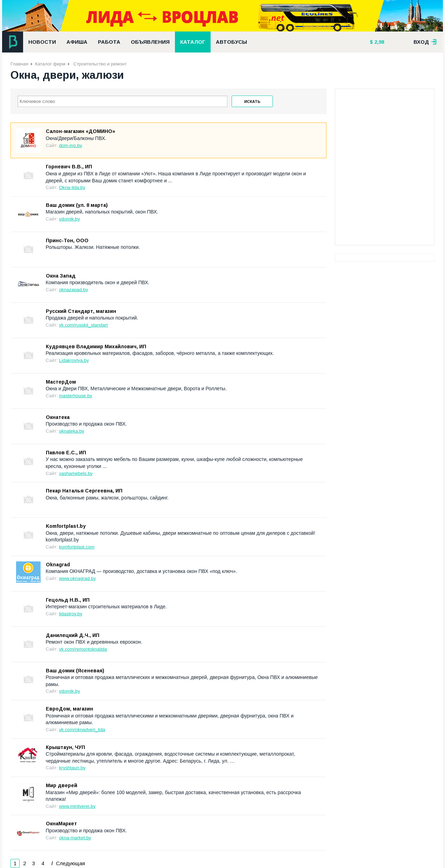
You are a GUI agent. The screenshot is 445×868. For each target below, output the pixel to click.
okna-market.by (75, 838)
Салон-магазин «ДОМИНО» (80, 131)
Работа (109, 42)
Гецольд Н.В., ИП (68, 600)
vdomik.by (70, 219)
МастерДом (61, 382)
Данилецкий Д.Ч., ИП (73, 635)
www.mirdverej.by (77, 806)
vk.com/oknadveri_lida (82, 730)
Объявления (150, 42)
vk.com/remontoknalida (83, 649)
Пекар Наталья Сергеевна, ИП (84, 491)
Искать (252, 101)
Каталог (193, 42)
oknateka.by (72, 431)
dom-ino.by (71, 145)
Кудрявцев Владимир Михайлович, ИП (96, 346)
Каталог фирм (50, 64)
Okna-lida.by (72, 187)
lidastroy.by (71, 614)
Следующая (70, 863)
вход (425, 42)
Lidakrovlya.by (74, 360)
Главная (19, 64)
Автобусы (231, 42)
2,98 (379, 42)
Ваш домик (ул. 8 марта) (77, 205)
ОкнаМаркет (61, 824)
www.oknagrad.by (77, 578)
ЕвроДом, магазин (69, 709)
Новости (42, 42)
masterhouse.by (76, 396)
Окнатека (58, 417)
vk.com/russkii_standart (83, 325)
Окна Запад (61, 276)
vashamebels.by (76, 473)
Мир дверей (62, 785)
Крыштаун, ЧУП (65, 747)
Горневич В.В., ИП (69, 167)
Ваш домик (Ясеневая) (75, 671)
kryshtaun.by (72, 768)
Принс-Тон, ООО (67, 240)
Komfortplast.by (66, 526)
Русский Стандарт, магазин (81, 311)
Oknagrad (58, 565)
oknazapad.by (74, 290)
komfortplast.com (77, 547)
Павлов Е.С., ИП (66, 453)
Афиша (77, 42)
